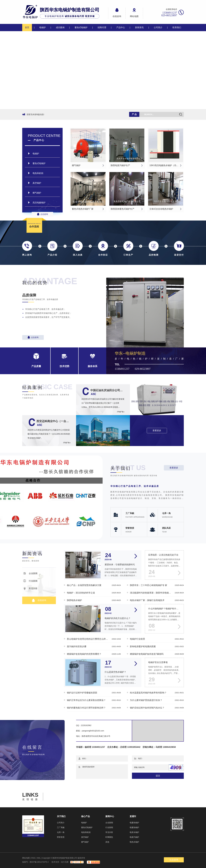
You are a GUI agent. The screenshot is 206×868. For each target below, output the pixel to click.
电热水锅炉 (134, 842)
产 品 (134, 114)
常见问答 (30, 588)
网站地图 (134, 16)
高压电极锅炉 (39, 203)
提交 (158, 776)
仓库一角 (61, 832)
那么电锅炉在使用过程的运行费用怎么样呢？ (88, 639)
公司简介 (158, 27)
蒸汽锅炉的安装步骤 (77, 646)
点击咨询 (42, 214)
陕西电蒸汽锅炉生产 (120, 165)
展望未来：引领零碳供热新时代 (120, 565)
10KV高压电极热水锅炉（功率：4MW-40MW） (166, 165)
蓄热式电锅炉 (81, 27)
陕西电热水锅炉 (74, 600)
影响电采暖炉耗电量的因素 (143, 646)
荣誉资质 (61, 837)
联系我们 (177, 27)
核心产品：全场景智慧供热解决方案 (84, 585)
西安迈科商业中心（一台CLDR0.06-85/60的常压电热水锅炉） (54, 421)
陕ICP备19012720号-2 (39, 862)
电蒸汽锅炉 (134, 837)
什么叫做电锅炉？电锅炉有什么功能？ (164, 609)
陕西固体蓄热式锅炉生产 (123, 209)
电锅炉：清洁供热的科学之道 (81, 593)
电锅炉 (43, 27)
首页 (27, 27)
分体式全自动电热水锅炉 (161, 209)
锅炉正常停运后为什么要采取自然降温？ (86, 700)
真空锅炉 (37, 183)
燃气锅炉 (37, 193)
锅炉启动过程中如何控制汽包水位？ (147, 708)
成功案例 (60, 27)
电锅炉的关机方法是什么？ (118, 618)
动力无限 (65, 862)
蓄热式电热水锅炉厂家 (83, 209)
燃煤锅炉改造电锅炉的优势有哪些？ (84, 654)
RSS (33, 858)
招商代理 (102, 27)
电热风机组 (38, 173)
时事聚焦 (109, 837)
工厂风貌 (61, 827)
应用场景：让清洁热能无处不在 (163, 555)
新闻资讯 (139, 27)
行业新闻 (30, 581)
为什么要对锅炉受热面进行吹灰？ (146, 700)
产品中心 (121, 27)
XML (39, 858)
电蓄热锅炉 (134, 823)
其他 (107, 842)
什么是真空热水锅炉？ (115, 672)
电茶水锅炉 (134, 832)
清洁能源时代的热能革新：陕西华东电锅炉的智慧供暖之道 (151, 593)
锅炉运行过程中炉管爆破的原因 (82, 693)
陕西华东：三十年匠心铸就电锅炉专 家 (149, 585)
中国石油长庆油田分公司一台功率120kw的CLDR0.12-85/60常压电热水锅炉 (107, 390)
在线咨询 (117, 16)
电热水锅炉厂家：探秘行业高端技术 (147, 600)
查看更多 (157, 431)
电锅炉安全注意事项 (158, 662)
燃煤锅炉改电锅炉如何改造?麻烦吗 (147, 654)
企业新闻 (30, 573)
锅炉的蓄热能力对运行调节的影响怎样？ (86, 708)
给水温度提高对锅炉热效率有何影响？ (148, 693)
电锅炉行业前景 (137, 639)
